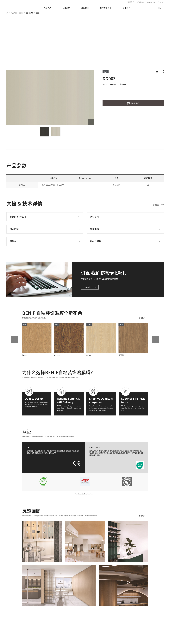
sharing (162, 73)
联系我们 (131, 2)
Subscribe (90, 289)
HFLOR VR (151, 2)
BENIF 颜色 (30, 15)
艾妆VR (161, 2)
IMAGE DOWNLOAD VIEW (157, 73)
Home (7, 15)
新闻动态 (141, 2)
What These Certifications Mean (85, 496)
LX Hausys (15, 8)
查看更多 (144, 320)
